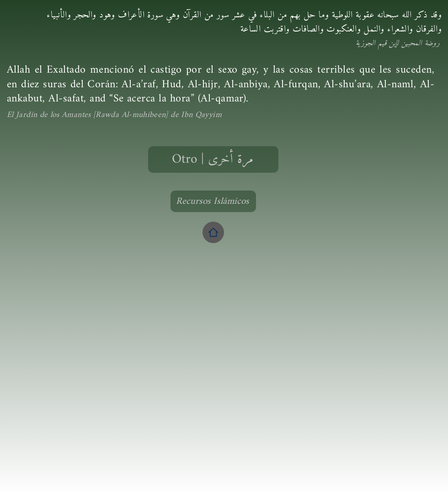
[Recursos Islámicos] (213, 201)
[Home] (213, 232)
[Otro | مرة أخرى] (213, 159)
